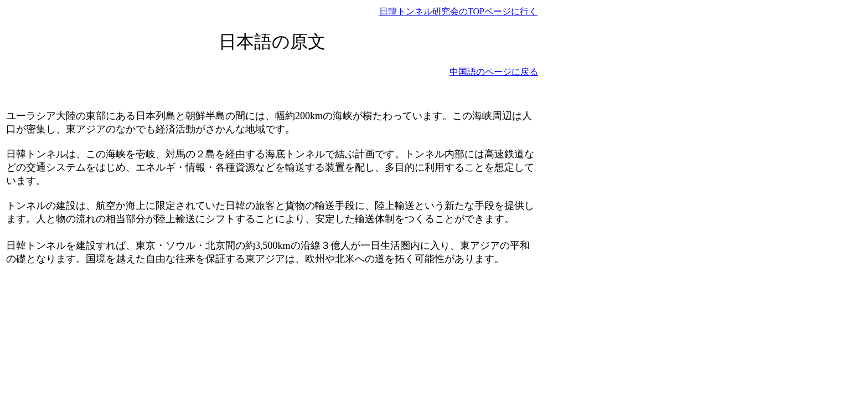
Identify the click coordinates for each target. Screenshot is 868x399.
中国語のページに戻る (494, 72)
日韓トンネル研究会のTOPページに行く (458, 11)
